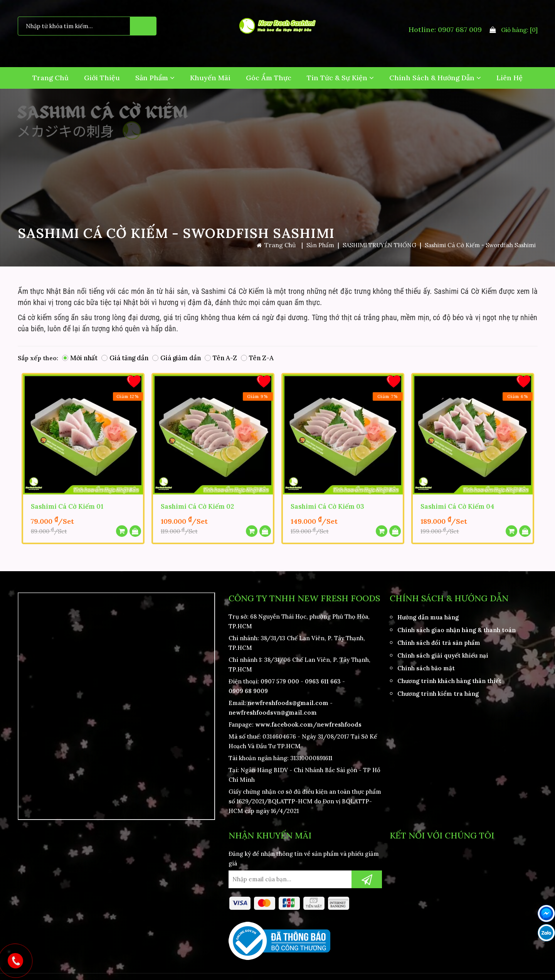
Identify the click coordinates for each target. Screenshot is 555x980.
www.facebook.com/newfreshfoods (308, 722)
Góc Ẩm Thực (269, 78)
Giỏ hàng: (514, 30)
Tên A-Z (221, 358)
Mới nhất (80, 358)
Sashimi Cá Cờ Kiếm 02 (197, 506)
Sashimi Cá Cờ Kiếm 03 (327, 506)
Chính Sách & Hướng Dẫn (435, 78)
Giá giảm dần (177, 358)
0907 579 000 (280, 679)
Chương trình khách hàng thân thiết (449, 679)
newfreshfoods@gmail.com (288, 701)
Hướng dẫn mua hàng (428, 615)
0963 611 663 (323, 679)
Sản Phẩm (155, 78)
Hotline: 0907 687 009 (445, 30)
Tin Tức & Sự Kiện (340, 78)
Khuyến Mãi (210, 78)
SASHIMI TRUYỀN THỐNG (379, 245)
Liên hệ (510, 78)
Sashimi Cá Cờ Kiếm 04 (457, 506)
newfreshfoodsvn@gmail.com (273, 710)
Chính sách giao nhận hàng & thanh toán (457, 628)
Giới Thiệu (102, 78)
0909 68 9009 (248, 689)
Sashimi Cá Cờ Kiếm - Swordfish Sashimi (480, 245)
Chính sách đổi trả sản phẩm (439, 640)
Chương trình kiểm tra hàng (438, 691)
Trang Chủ (50, 78)
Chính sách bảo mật (426, 666)
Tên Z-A (257, 358)
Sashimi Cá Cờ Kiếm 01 (67, 506)
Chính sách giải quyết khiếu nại (443, 653)
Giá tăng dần (125, 358)
